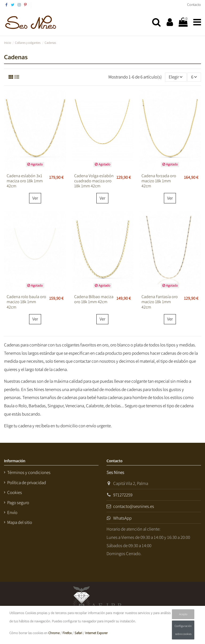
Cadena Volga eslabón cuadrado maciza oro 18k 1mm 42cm (94, 181)
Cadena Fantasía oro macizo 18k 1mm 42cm (160, 302)
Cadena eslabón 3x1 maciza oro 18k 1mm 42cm (25, 181)
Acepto (183, 614)
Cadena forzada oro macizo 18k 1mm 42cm (159, 181)
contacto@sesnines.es (134, 506)
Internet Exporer (96, 633)
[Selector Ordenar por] (176, 77)
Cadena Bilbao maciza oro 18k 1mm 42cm (94, 299)
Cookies (15, 492)
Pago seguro (18, 503)
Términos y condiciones (29, 472)
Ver (35, 198)
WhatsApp (122, 518)
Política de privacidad (27, 483)
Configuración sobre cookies (183, 630)
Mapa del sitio (20, 522)
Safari (78, 633)
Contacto (194, 5)
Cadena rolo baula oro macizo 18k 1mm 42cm (26, 302)
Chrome (54, 633)
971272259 (123, 495)
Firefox (67, 633)
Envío (12, 512)
